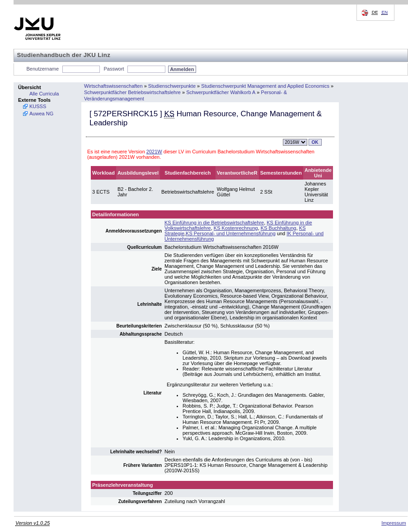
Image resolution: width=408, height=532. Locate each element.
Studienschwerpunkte (172, 86)
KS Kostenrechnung (236, 228)
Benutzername (43, 69)
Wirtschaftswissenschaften (113, 86)
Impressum (394, 523)
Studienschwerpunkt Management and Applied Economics (265, 86)
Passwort (114, 69)
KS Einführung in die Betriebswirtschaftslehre (214, 223)
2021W (154, 152)
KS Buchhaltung (279, 228)
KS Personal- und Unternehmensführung (231, 233)
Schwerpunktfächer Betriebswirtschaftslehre (132, 92)
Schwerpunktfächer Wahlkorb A (221, 92)
